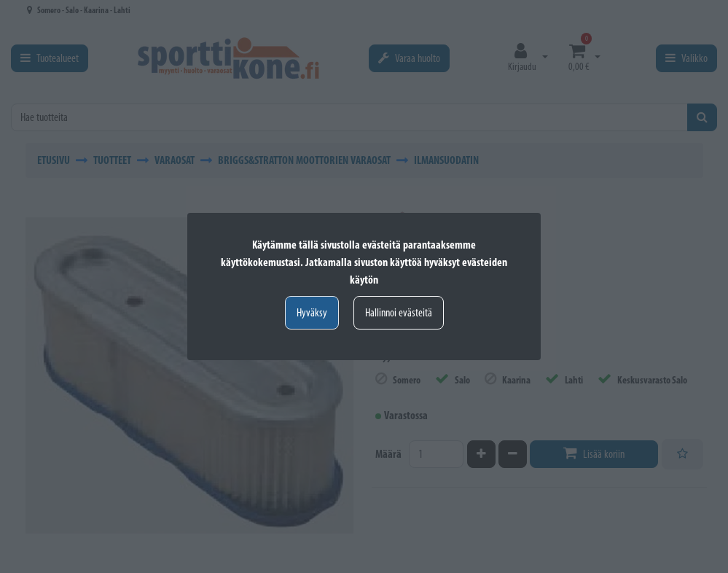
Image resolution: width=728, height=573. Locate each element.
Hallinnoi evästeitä (399, 312)
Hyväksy (312, 312)
